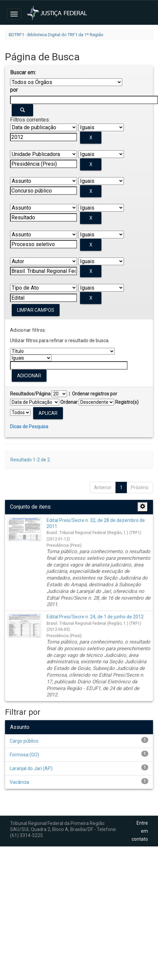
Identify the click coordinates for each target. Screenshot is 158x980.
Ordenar (69, 402)
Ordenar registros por (95, 394)
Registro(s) (127, 402)
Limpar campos (36, 310)
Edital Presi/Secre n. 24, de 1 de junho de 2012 (95, 617)
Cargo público (24, 741)
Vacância (19, 782)
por (14, 90)
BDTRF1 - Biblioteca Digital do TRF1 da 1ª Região (56, 35)
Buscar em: (23, 72)
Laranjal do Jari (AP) (31, 768)
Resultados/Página (30, 394)
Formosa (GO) (24, 755)
